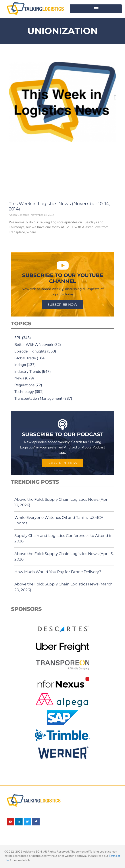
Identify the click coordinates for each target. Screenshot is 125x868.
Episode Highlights (30, 351)
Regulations (24, 385)
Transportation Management (38, 398)
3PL (18, 338)
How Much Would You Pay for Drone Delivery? (58, 572)
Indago (20, 365)
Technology (24, 392)
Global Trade (25, 358)
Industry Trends (28, 372)
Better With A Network (34, 345)
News (19, 378)
